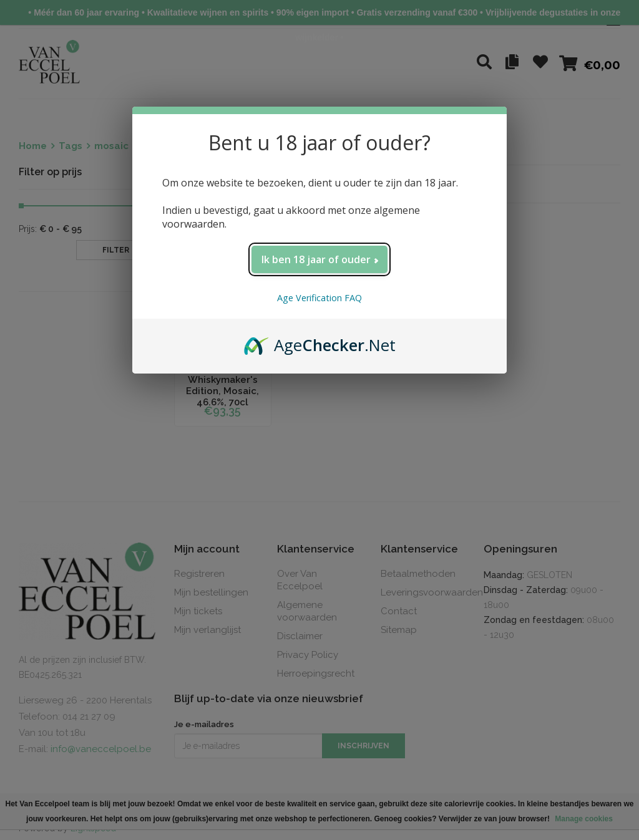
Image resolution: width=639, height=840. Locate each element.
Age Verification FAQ (319, 298)
